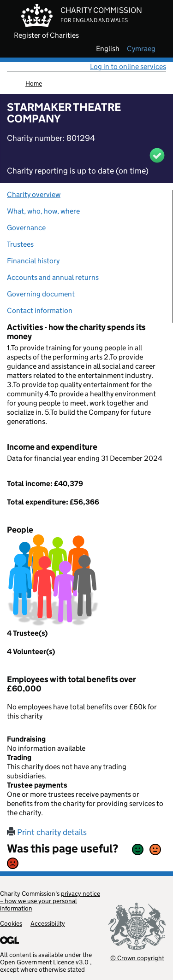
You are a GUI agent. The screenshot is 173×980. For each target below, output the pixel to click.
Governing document (41, 294)
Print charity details (47, 832)
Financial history (33, 261)
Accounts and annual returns (53, 277)
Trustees (20, 244)
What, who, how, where (43, 211)
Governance (26, 228)
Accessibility (48, 923)
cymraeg (141, 49)
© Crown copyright (137, 958)
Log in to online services (128, 67)
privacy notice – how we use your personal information (50, 901)
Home (34, 83)
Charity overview (34, 194)
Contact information (40, 310)
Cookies (11, 923)
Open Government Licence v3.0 (44, 962)
